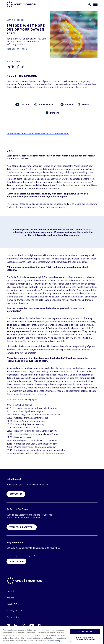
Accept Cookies (85, 631)
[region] (51, 635)
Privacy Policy (14, 611)
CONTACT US (16, 494)
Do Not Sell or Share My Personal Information (85, 638)
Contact (10, 591)
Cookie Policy (14, 604)
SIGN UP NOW (16, 561)
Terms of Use (13, 617)
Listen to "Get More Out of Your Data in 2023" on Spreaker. (38, 134)
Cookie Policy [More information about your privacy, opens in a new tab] (54, 641)
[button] (89, 4)
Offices (10, 598)
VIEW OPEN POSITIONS (22, 527)
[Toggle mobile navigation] (95, 4)
